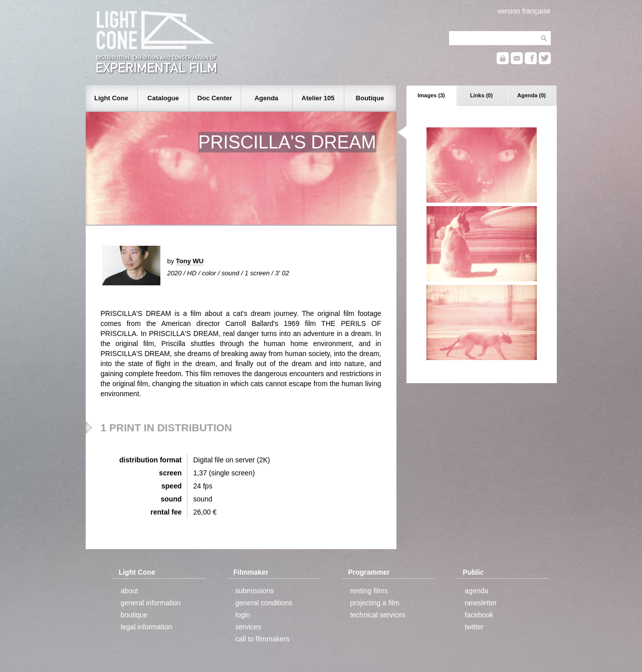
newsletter (481, 603)
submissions (255, 591)
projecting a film (374, 603)
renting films (369, 591)
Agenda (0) (531, 95)
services (248, 627)
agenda (476, 591)
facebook (479, 615)
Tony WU (190, 261)
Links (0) (481, 95)
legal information (147, 627)
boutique (134, 615)
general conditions (264, 603)
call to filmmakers (263, 639)
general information (151, 603)
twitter (474, 627)
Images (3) (431, 95)
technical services (378, 615)
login (243, 615)
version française (524, 11)
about (130, 591)
